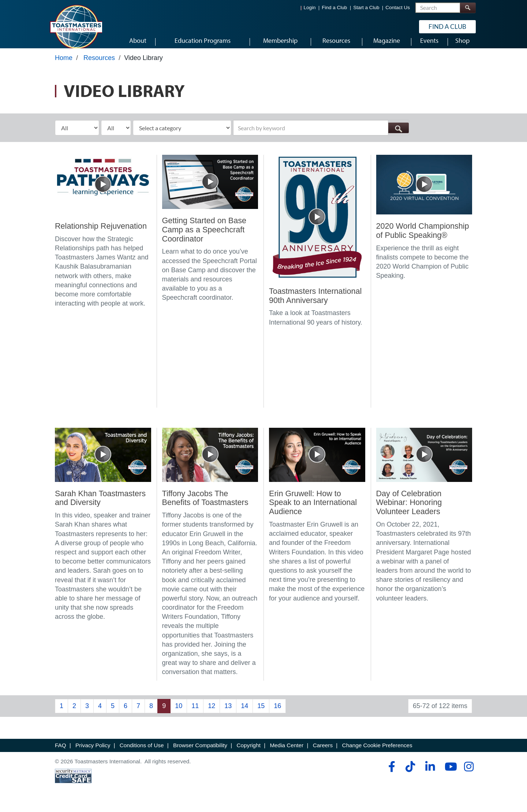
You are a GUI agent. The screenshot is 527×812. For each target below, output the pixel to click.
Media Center (287, 752)
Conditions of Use (142, 752)
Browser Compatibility (200, 752)
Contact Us (398, 8)
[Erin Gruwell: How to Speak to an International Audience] (317, 461)
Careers (323, 752)
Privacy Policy (93, 752)
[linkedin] (430, 773)
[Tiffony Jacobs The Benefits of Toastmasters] (210, 461)
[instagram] (469, 773)
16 (277, 712)
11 (195, 712)
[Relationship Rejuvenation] (103, 191)
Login (310, 8)
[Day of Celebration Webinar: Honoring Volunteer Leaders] (424, 461)
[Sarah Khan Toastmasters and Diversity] (103, 461)
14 (244, 712)
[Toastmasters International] (76, 26)
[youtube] (449, 773)
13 (228, 712)
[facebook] (391, 773)
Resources (99, 65)
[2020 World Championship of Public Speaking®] (424, 191)
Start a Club (366, 8)
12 (212, 712)
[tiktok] (410, 773)
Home (64, 65)
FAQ (61, 752)
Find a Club (334, 8)
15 (261, 712)
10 (179, 712)
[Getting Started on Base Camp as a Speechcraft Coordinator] (210, 188)
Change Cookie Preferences (377, 752)
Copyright (248, 752)
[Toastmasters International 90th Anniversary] (317, 224)
